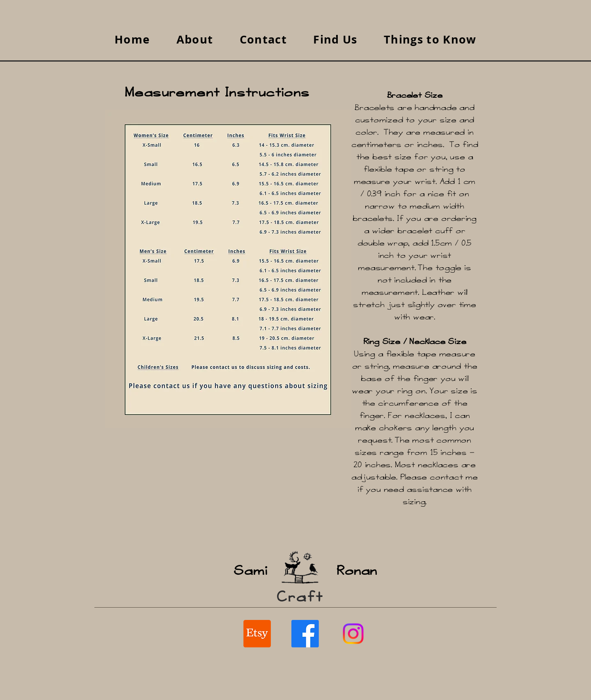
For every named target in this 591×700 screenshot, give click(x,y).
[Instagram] (353, 634)
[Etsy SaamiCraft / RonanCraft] (257, 634)
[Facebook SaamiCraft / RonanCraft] (305, 634)
